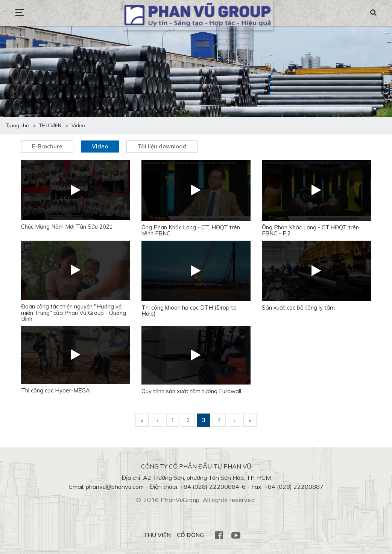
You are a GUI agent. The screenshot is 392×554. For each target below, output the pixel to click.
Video (100, 146)
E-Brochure (47, 146)
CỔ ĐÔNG (190, 535)
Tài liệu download (162, 146)
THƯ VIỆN (157, 535)
